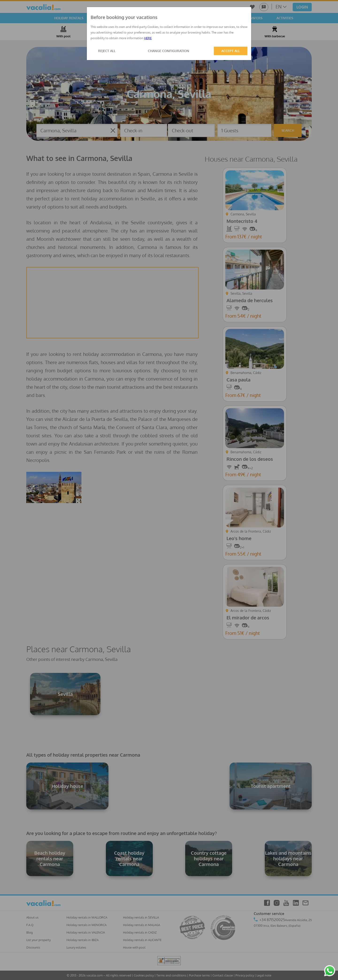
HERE (148, 38)
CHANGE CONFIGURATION (169, 51)
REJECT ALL (107, 51)
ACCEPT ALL (231, 51)
